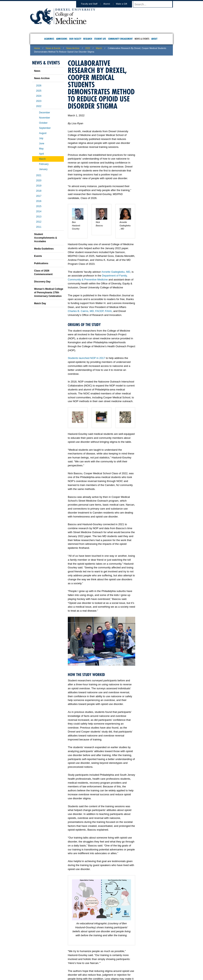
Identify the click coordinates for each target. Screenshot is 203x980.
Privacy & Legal (100, 960)
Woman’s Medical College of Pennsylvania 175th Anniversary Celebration (49, 293)
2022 (88, 48)
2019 (39, 186)
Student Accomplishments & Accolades (45, 238)
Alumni (110, 4)
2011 (39, 227)
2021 (39, 175)
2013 (39, 217)
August (43, 133)
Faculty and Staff (93, 4)
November (45, 118)
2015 (39, 206)
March (99, 48)
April (41, 154)
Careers (86, 960)
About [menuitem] (154, 39)
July (41, 138)
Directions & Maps (130, 960)
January (43, 169)
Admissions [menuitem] (62, 39)
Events (38, 256)
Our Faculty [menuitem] (75, 39)
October (43, 123)
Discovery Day (42, 282)
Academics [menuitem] (49, 39)
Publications (41, 263)
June (42, 143)
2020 (39, 181)
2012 (39, 222)
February (44, 164)
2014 (39, 211)
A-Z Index (62, 960)
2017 (39, 196)
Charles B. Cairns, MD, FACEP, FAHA (90, 311)
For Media (75, 960)
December (45, 113)
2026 (39, 86)
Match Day (40, 303)
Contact (114, 960)
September (45, 128)
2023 (39, 101)
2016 (39, 201)
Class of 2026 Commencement (43, 272)
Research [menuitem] (88, 39)
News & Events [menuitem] (142, 39)
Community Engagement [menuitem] (120, 39)
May (41, 149)
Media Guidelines (44, 249)
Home (37, 48)
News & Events (53, 48)
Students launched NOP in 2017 (86, 358)
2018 (39, 191)
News (37, 71)
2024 (39, 96)
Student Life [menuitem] (100, 39)
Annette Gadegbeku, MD (116, 272)
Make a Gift (125, 4)
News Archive (73, 48)
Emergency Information (98, 964)
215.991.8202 (154, 973)
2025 (39, 91)
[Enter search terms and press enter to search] (155, 4)
